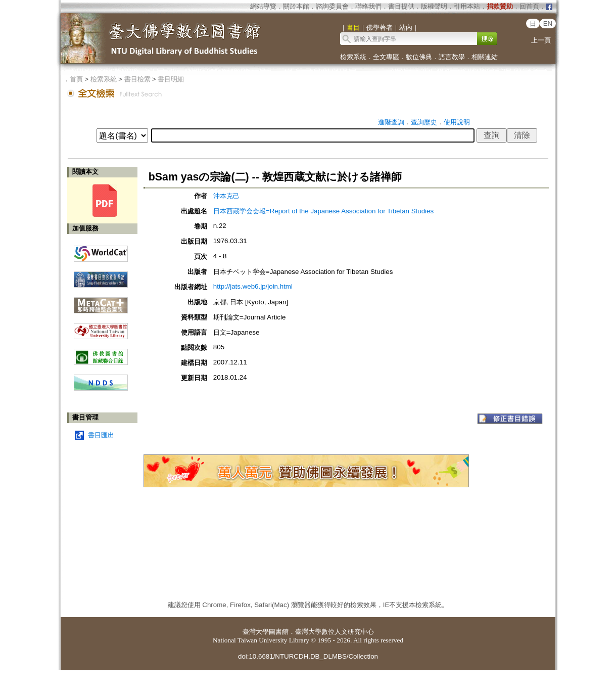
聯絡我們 (368, 6)
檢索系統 (353, 57)
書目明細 (171, 79)
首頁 (76, 79)
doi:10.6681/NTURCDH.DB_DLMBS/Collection (308, 656)
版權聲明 (434, 6)
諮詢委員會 (332, 6)
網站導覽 (263, 6)
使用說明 (457, 122)
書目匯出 (101, 435)
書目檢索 (137, 79)
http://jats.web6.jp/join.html (253, 286)
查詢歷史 (424, 122)
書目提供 (401, 6)
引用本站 (467, 6)
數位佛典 (419, 57)
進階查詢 (391, 122)
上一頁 (541, 40)
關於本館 (296, 6)
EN (548, 24)
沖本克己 (226, 196)
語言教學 (452, 57)
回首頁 (529, 6)
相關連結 (485, 57)
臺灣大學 (256, 632)
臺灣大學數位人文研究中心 (335, 632)
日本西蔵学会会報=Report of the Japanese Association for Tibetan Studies (323, 211)
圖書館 (279, 632)
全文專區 (386, 57)
